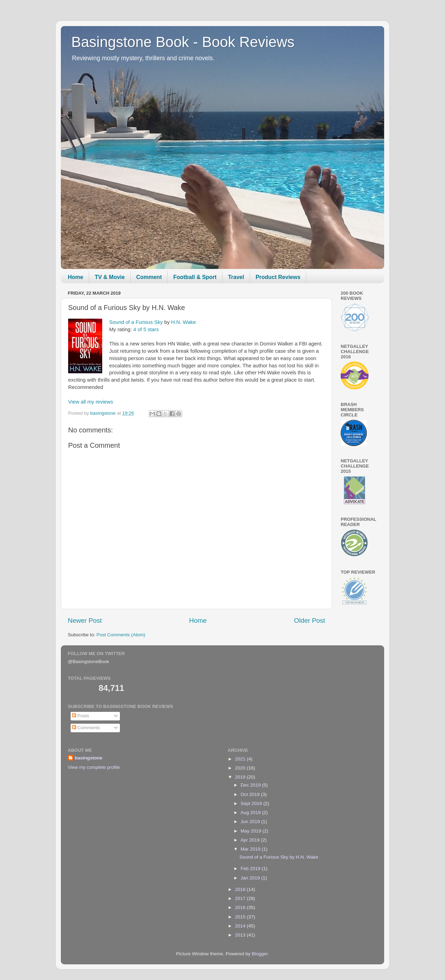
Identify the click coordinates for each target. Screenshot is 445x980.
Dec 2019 (251, 785)
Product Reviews (278, 277)
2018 (241, 889)
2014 (241, 926)
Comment (149, 277)
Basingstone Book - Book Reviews (183, 42)
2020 (241, 768)
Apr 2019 (251, 840)
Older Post (310, 620)
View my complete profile (94, 767)
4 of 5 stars (146, 329)
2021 (241, 759)
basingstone (89, 758)
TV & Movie (110, 277)
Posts (81, 716)
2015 (241, 917)
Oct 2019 (251, 794)
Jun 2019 (251, 822)
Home (75, 277)
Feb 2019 (251, 869)
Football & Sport (195, 277)
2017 (241, 898)
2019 (241, 777)
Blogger (260, 954)
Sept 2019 (252, 803)
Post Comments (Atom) (121, 635)
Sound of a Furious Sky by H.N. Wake (279, 857)
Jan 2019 (251, 878)
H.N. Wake (183, 322)
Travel (236, 277)
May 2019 (252, 831)
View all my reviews (91, 402)
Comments (86, 728)
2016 (241, 907)
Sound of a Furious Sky (136, 322)
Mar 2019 (251, 849)
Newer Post (85, 620)
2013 (241, 935)
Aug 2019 (251, 812)
